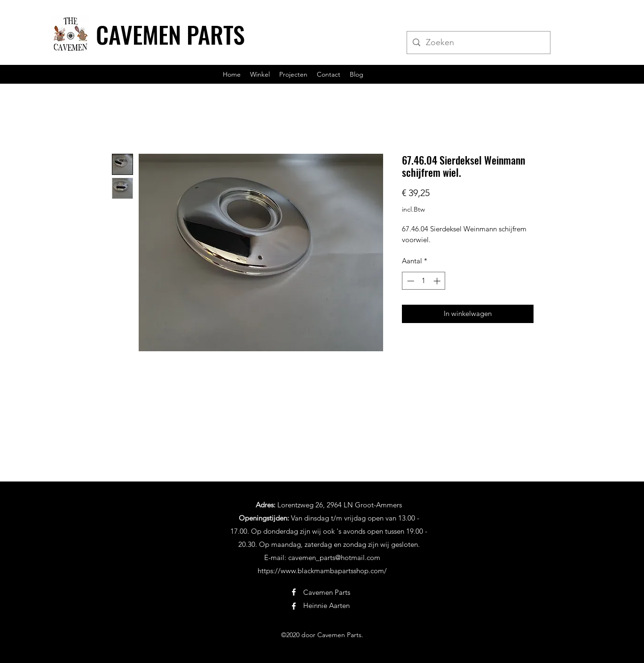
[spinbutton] (424, 281)
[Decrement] (410, 281)
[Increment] (438, 281)
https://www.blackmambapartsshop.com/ (322, 571)
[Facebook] (294, 592)
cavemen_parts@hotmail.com (334, 557)
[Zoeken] (478, 43)
